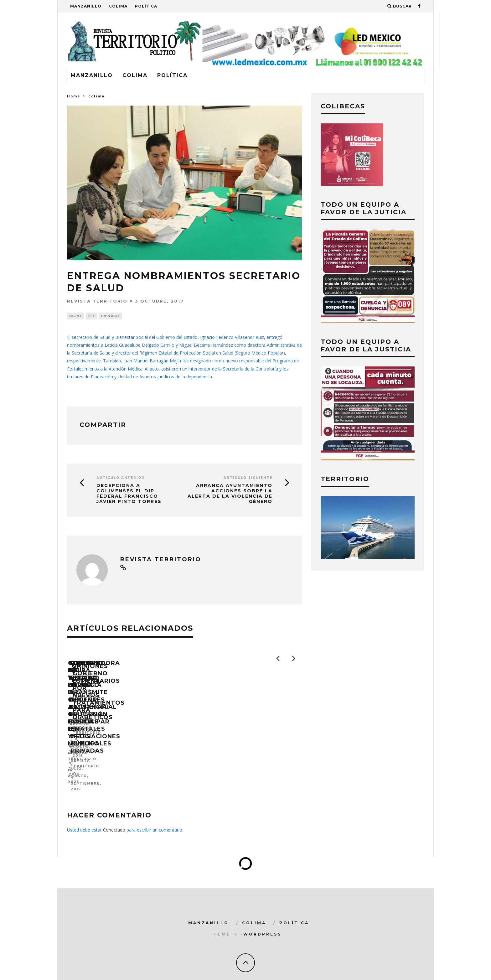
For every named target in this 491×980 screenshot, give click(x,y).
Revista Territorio (97, 301)
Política (146, 6)
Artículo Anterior (121, 479)
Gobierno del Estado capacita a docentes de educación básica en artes (243, 747)
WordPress (262, 917)
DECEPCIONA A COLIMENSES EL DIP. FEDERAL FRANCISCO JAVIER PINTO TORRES (129, 494)
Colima (118, 6)
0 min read (110, 316)
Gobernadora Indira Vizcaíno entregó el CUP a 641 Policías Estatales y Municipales (123, 747)
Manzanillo (86, 6)
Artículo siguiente (248, 479)
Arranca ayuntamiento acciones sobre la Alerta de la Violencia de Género (230, 494)
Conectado (114, 812)
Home (74, 96)
